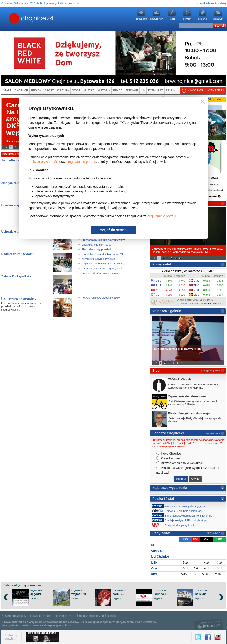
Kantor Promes (212, 304)
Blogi (172, 14)
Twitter (198, 637)
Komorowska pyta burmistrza (98, 259)
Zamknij (202, 102)
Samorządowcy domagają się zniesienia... (184, 515)
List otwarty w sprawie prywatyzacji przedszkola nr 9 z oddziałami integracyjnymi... (21, 306)
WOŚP (76, 90)
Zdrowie (132, 90)
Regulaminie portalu (81, 162)
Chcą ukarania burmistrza (96, 245)
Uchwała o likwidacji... (17, 231)
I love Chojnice (169, 454)
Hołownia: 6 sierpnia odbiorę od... (179, 510)
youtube (218, 14)
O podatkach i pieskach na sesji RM (102, 254)
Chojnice (21, 90)
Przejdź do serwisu (113, 230)
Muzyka (89, 90)
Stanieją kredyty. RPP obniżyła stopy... (182, 520)
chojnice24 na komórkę (211, 3)
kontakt (112, 616)
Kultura (63, 90)
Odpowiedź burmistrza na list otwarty (103, 264)
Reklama (203, 14)
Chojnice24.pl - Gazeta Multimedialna (12, 19)
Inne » (170, 90)
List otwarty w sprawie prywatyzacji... (103, 268)
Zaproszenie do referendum (187, 396)
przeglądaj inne (210, 371)
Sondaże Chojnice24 (168, 433)
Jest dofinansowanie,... (17, 160)
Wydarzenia (216, 90)
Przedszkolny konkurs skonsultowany (103, 240)
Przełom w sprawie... (16, 205)
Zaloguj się (214, 99)
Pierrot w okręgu (170, 458)
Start (7, 90)
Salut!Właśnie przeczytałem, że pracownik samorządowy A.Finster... (193, 403)
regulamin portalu (65, 616)
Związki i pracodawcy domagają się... (181, 506)
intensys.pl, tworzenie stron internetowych (209, 624)
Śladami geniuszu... (17, 141)
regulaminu (67, 625)
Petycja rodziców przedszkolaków (101, 273)
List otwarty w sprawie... (19, 299)
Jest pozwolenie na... (16, 183)
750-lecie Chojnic (180, 379)
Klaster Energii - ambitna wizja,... (191, 413)
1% (143, 90)
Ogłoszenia (141, 14)
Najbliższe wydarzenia (170, 488)
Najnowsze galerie (167, 311)
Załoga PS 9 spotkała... (17, 276)
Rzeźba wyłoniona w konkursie (180, 463)
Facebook (208, 637)
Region (36, 90)
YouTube (218, 637)
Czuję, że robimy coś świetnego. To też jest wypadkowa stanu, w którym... (193, 386)
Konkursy (156, 90)
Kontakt (187, 14)
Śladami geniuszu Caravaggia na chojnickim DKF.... (188, 250)
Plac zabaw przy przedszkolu (98, 249)
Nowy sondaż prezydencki (175, 525)
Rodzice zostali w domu (18, 254)
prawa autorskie (40, 616)
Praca (118, 90)
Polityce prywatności (43, 162)
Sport (49, 90)
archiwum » (213, 433)
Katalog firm (157, 14)
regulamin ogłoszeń (92, 616)
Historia (104, 90)
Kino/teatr (195, 90)
